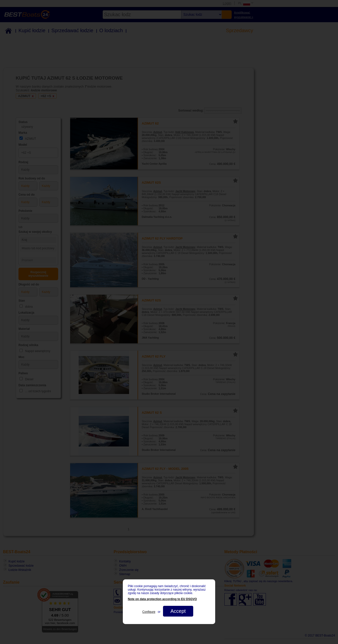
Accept (178, 611)
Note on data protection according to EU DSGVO (162, 599)
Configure (149, 612)
